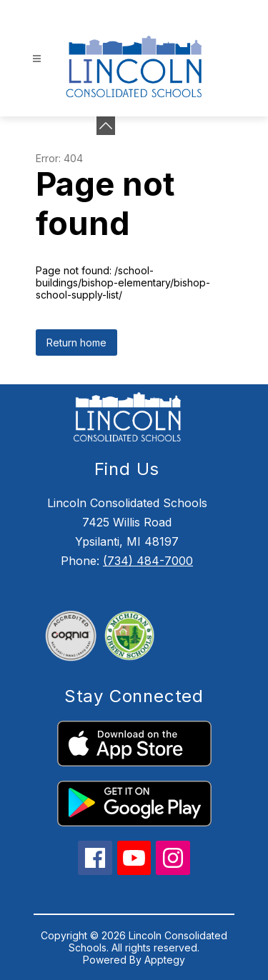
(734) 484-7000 (148, 561)
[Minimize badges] (106, 126)
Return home (76, 342)
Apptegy (165, 960)
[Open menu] (37, 59)
